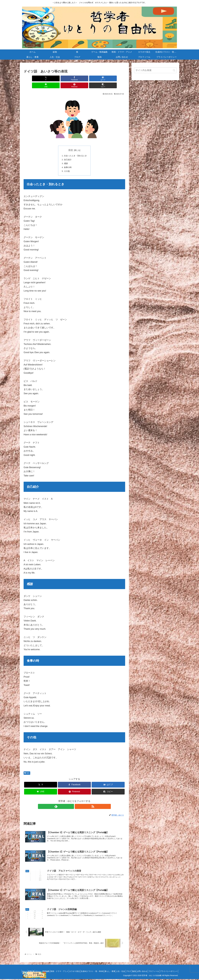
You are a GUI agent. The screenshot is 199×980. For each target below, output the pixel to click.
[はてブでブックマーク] (66, 78)
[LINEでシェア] (83, 78)
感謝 (65, 157)
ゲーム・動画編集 (58, 969)
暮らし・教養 (132, 969)
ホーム (35, 969)
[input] (155, 70)
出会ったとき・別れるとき (75, 149)
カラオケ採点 (94, 969)
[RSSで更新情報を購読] (77, 801)
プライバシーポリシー (168, 972)
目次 (71, 143)
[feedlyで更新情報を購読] (71, 801)
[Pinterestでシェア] (100, 78)
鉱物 (42, 969)
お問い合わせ (172, 969)
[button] (117, 78)
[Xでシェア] (32, 78)
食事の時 (67, 161)
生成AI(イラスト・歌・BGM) (113, 969)
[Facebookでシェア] (49, 78)
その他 (66, 165)
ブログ (155, 969)
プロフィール (151, 972)
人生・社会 (145, 969)
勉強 (27, 767)
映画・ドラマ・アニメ (77, 969)
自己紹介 (67, 153)
